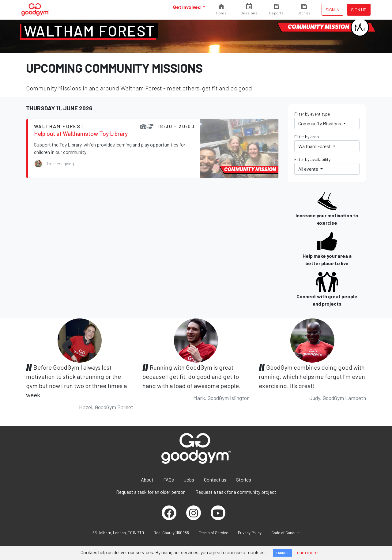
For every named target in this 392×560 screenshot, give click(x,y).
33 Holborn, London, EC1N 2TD (118, 533)
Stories (244, 480)
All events (309, 169)
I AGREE (282, 553)
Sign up (359, 10)
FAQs (169, 480)
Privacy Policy (250, 533)
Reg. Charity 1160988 (171, 533)
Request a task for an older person (151, 492)
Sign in (332, 10)
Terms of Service (213, 533)
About (147, 480)
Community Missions (320, 123)
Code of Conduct (286, 533)
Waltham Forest (90, 31)
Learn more (306, 552)
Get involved (187, 7)
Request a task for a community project (236, 492)
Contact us (215, 480)
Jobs (189, 480)
